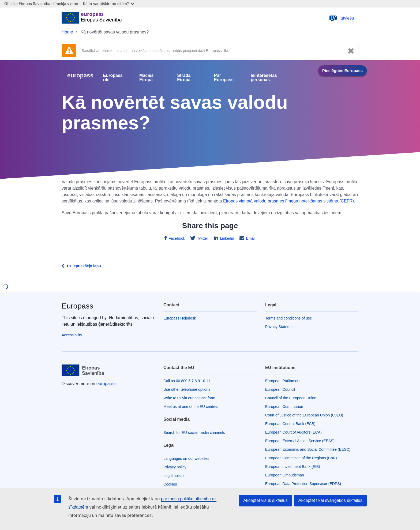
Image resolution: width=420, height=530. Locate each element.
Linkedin (227, 238)
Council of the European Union (291, 398)
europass (80, 75)
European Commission (284, 407)
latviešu (342, 18)
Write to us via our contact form (189, 398)
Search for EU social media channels (194, 433)
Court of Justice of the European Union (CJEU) (304, 415)
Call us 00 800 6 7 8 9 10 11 (187, 381)
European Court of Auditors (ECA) (293, 432)
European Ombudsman (285, 475)
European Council (280, 389)
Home (67, 32)
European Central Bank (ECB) (290, 424)
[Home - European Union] (92, 18)
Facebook (176, 238)
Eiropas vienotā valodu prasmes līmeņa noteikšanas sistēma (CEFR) (288, 201)
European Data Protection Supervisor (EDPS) (303, 484)
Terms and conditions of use (288, 318)
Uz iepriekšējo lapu (84, 266)
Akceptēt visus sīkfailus (265, 500)
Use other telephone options (187, 389)
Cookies (170, 484)
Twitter (202, 238)
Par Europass (224, 78)
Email (250, 238)
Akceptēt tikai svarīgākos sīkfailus (330, 500)
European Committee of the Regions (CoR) (301, 458)
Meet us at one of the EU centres (191, 407)
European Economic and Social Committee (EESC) (308, 449)
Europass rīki (113, 78)
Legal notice (174, 476)
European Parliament (283, 381)
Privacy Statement (280, 327)
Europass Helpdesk (180, 318)
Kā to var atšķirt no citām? (108, 4)
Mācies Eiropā (146, 78)
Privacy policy (175, 467)
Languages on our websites (186, 458)
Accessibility (72, 335)
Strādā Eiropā (184, 78)
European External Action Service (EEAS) (300, 441)
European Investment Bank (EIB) (293, 467)
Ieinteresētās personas (264, 78)
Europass (77, 306)
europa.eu (106, 384)
